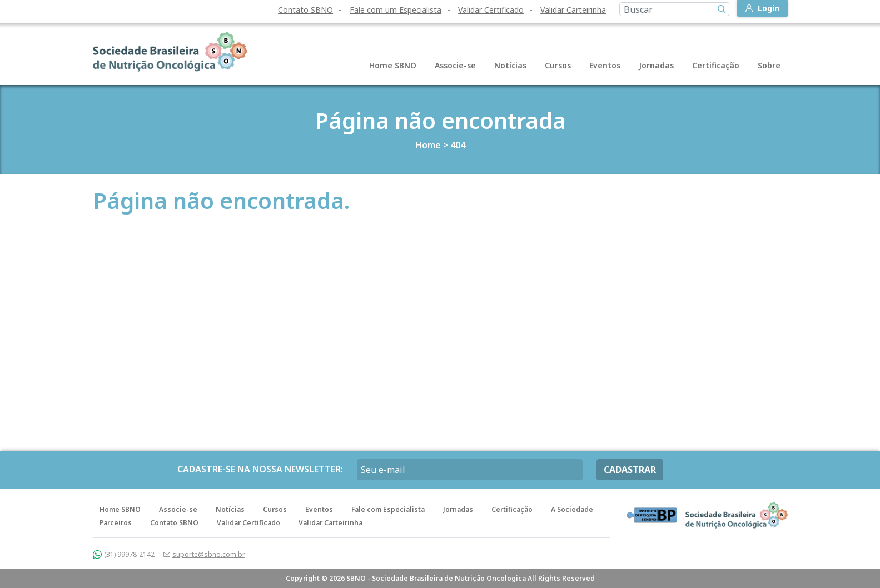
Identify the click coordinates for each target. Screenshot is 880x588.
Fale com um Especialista (396, 10)
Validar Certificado (491, 10)
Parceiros (116, 523)
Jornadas (656, 65)
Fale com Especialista (388, 509)
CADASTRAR (630, 470)
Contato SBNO (305, 10)
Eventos (605, 65)
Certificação (716, 65)
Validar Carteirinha (573, 10)
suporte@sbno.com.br (209, 554)
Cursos (558, 65)
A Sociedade (572, 509)
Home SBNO (393, 65)
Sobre (769, 65)
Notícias (510, 65)
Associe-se (455, 65)
